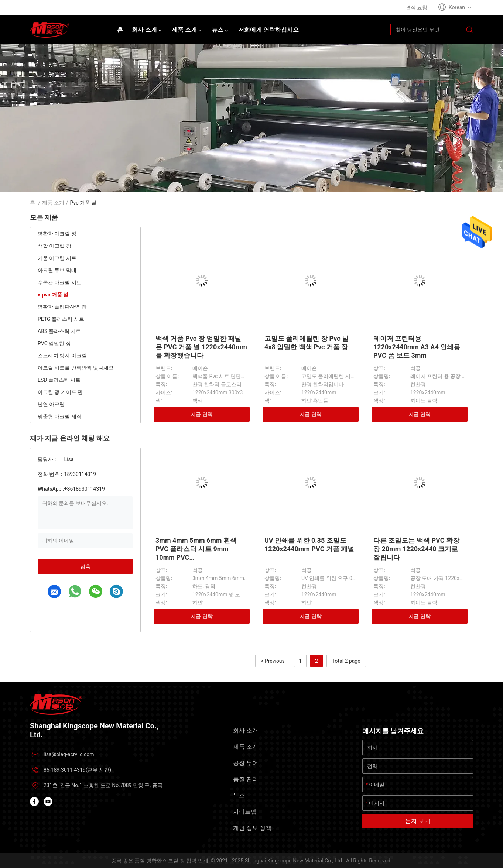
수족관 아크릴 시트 (60, 282)
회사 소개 (246, 730)
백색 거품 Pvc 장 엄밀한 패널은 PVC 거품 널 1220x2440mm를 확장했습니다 (201, 347)
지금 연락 (201, 414)
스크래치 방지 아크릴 (62, 356)
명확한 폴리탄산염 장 (62, 307)
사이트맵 (245, 812)
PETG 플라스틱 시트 (61, 319)
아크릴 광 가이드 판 (60, 392)
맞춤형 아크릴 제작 (60, 416)
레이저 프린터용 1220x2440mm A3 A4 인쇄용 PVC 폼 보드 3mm (417, 347)
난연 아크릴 (51, 404)
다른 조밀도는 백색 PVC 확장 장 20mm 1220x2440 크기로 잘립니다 (416, 549)
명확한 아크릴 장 (57, 234)
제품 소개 (53, 203)
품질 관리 (246, 779)
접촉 (85, 566)
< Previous (273, 661)
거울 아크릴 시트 (57, 258)
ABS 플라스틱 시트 (59, 331)
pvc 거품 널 (55, 295)
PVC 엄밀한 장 (54, 343)
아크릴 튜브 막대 (57, 270)
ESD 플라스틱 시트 (59, 380)
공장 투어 (246, 763)
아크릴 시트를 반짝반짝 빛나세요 (76, 368)
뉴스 (239, 795)
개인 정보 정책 (252, 828)
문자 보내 (418, 821)
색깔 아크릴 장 (54, 246)
